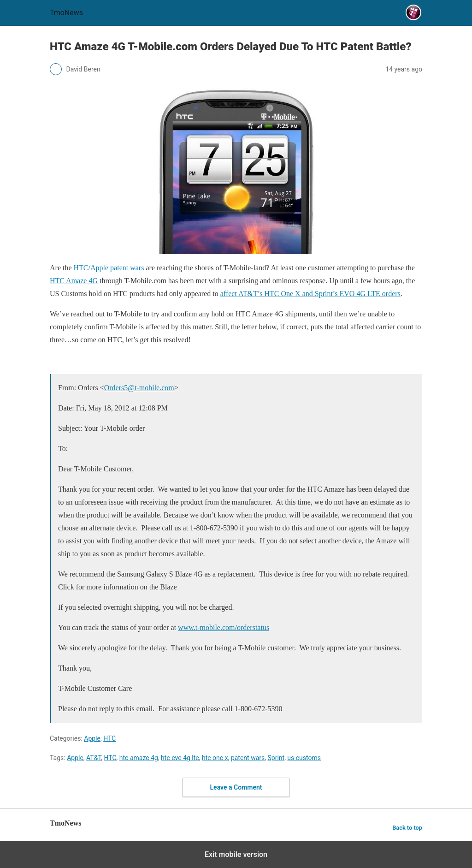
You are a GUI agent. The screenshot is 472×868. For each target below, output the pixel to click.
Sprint (276, 758)
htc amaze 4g (139, 758)
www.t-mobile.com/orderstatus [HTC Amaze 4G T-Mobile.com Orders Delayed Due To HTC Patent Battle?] (224, 627)
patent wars (248, 758)
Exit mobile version (236, 854)
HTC (109, 738)
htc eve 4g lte (180, 758)
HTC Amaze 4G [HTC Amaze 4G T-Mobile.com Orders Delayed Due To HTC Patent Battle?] (74, 281)
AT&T (94, 758)
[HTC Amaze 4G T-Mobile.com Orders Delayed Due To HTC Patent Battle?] (236, 169)
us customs (304, 758)
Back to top (407, 828)
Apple (92, 738)
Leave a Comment (236, 787)
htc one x (215, 758)
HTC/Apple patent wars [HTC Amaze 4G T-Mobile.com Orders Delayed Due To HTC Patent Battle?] (109, 268)
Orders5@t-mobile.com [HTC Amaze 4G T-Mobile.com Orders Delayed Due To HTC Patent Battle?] (139, 388)
